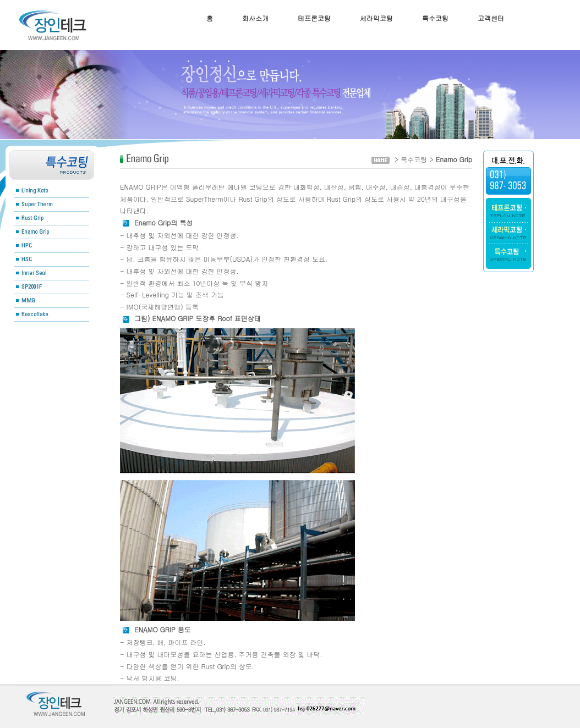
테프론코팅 (314, 18)
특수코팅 (435, 18)
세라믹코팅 (376, 18)
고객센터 (491, 18)
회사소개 (255, 18)
